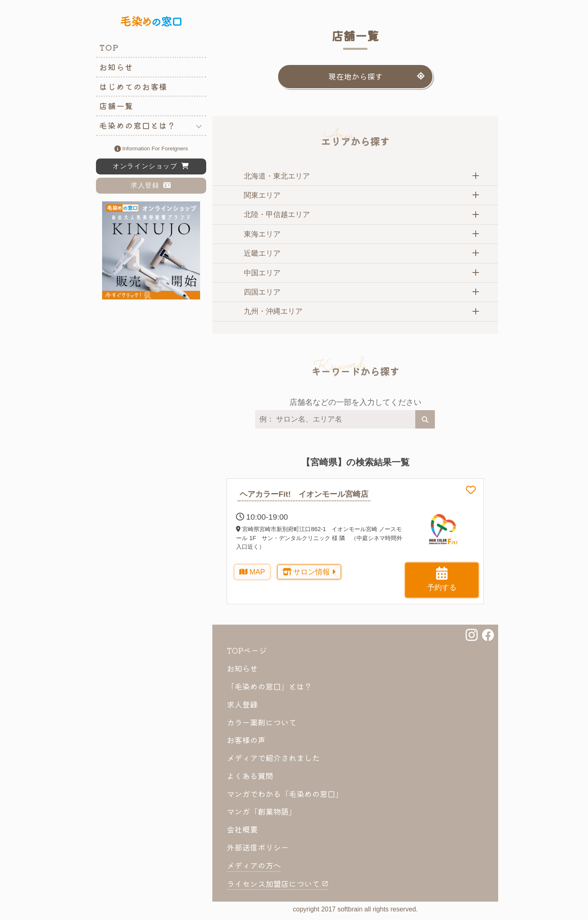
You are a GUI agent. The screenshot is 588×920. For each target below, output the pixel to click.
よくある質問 (250, 776)
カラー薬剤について (262, 722)
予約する (442, 579)
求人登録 (151, 185)
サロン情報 (309, 572)
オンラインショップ (151, 166)
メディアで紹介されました (273, 758)
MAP (252, 572)
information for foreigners (151, 149)
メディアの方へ (254, 865)
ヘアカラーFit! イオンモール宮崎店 (304, 494)
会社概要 (242, 829)
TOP (109, 47)
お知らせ (116, 67)
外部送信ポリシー (258, 847)
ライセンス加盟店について (277, 884)
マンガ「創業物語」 (262, 811)
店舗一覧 (116, 106)
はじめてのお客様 (133, 87)
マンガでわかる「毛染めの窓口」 (285, 794)
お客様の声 (246, 740)
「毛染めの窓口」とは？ (269, 686)
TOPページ (247, 650)
